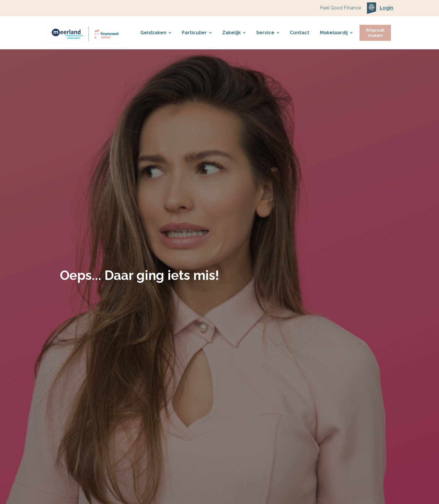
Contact (300, 33)
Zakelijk (234, 33)
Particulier (197, 33)
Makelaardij (336, 33)
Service (268, 33)
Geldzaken (156, 33)
